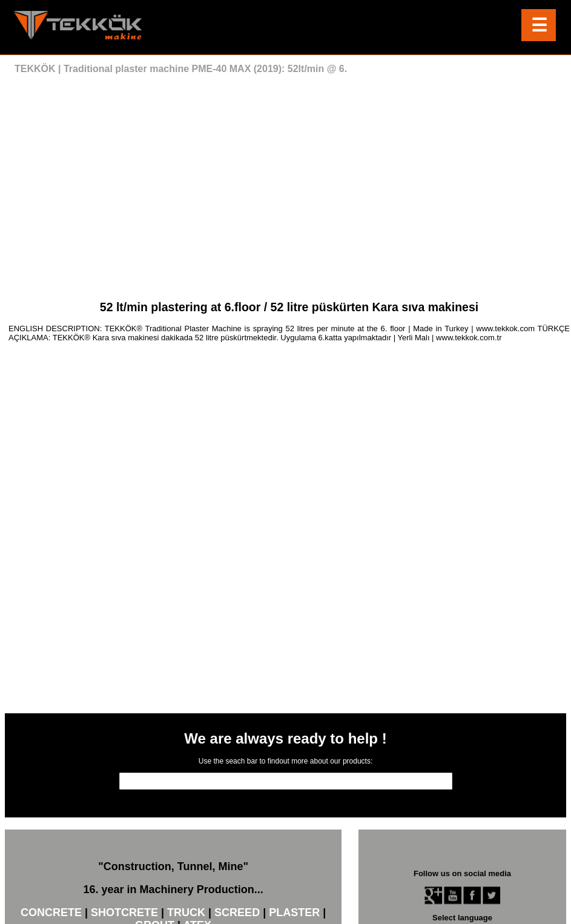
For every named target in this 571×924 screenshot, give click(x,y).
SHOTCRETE (124, 913)
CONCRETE (51, 913)
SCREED (237, 913)
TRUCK (186, 913)
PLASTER (294, 913)
